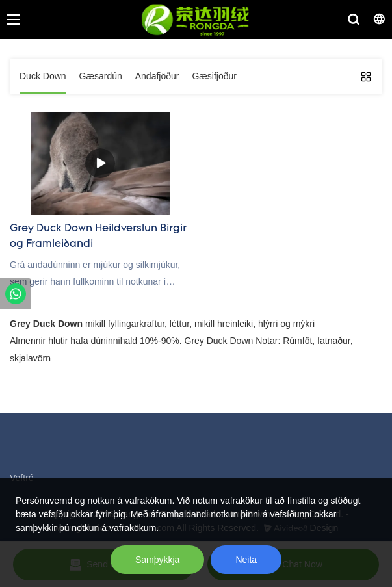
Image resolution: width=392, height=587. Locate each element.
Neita (246, 560)
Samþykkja (157, 560)
